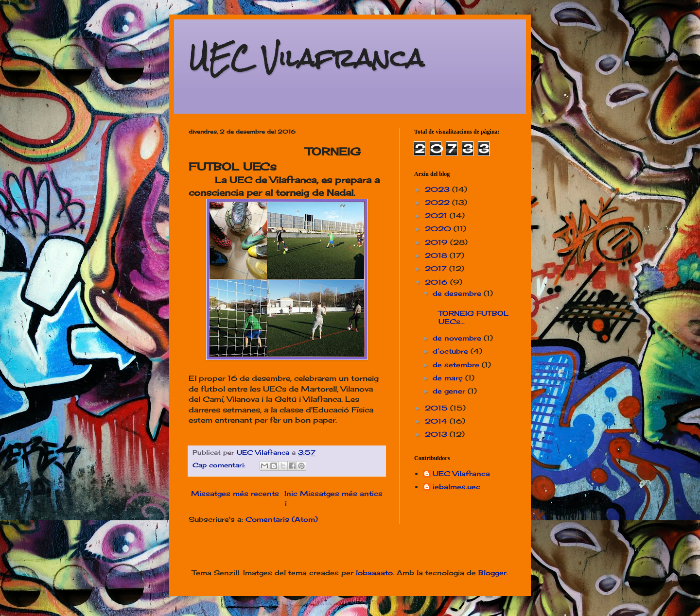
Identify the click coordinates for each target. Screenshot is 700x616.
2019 (437, 242)
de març (449, 378)
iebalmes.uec (456, 487)
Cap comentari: (220, 465)
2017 (437, 268)
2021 (437, 215)
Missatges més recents (235, 493)
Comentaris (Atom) (282, 519)
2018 (437, 255)
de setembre (457, 365)
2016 (437, 282)
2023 (438, 189)
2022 (438, 202)
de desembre (458, 293)
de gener (450, 391)
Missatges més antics (341, 493)
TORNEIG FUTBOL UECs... (470, 313)
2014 (437, 421)
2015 (437, 408)
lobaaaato (374, 573)
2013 (437, 434)
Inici (291, 498)
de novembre (458, 338)
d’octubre (452, 351)
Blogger (492, 573)
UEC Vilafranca (306, 58)
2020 (439, 229)
